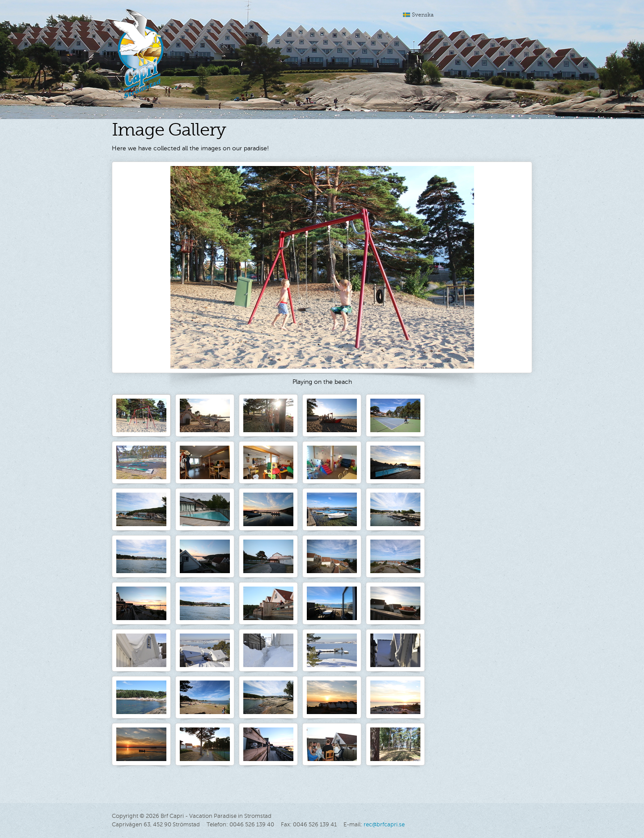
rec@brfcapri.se (384, 825)
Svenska (423, 15)
